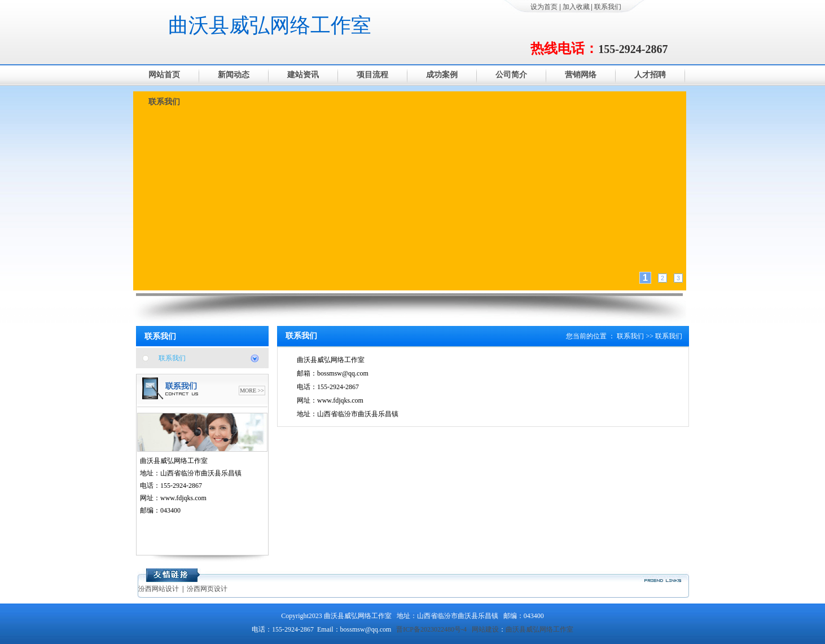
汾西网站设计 (159, 589)
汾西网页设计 (207, 589)
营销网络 (581, 75)
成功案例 (442, 75)
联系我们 (608, 7)
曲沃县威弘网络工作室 (270, 25)
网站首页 (164, 75)
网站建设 (485, 629)
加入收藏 (576, 7)
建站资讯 (303, 75)
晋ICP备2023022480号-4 (431, 629)
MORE (248, 391)
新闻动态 (234, 75)
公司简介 (511, 75)
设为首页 (544, 7)
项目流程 (372, 75)
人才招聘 (650, 75)
